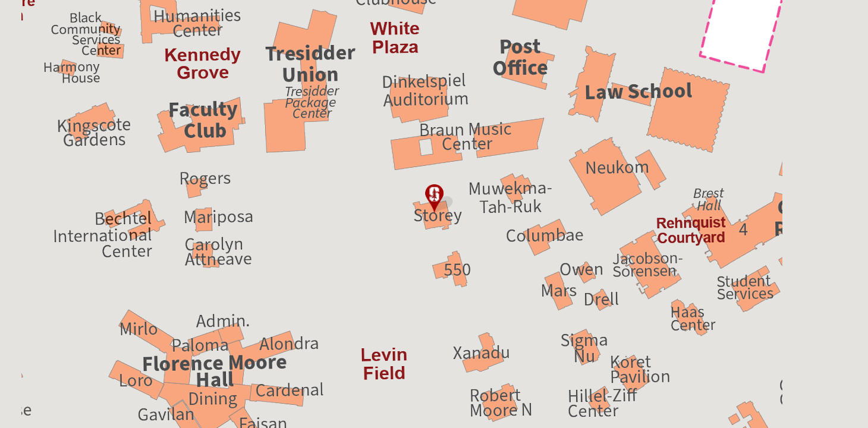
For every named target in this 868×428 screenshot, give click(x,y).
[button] (434, 199)
